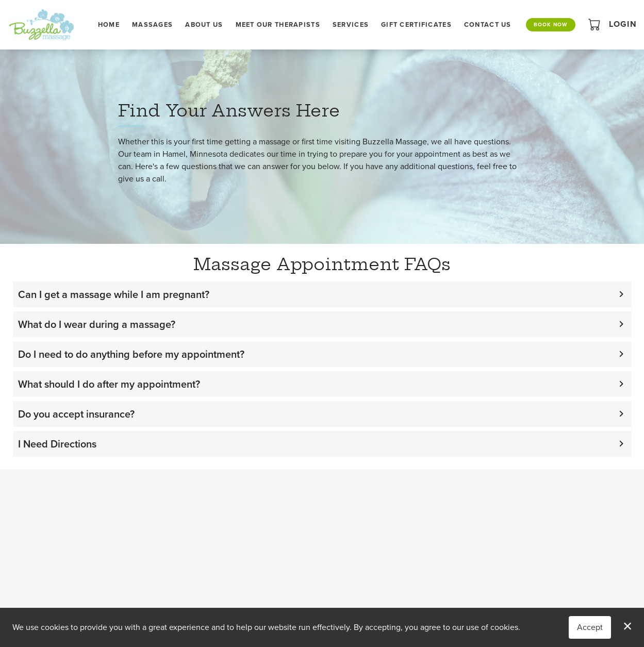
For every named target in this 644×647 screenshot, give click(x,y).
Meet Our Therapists (278, 24)
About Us (204, 24)
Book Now (550, 24)
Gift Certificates (416, 24)
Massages (152, 24)
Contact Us (488, 24)
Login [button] (623, 24)
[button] (595, 24)
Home (109, 24)
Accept (590, 627)
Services (351, 24)
